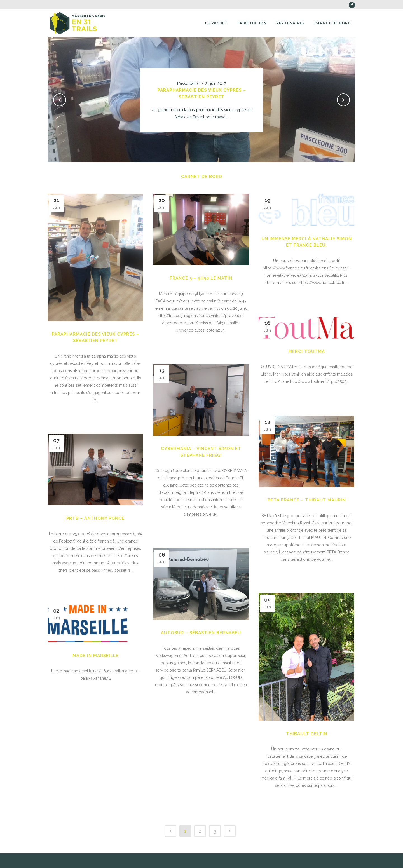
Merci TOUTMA (307, 351)
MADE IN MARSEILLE (96, 656)
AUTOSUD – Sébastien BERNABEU (201, 633)
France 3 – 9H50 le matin (201, 278)
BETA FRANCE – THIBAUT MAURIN (307, 500)
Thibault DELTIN (307, 734)
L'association (189, 83)
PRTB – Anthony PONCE (95, 518)
